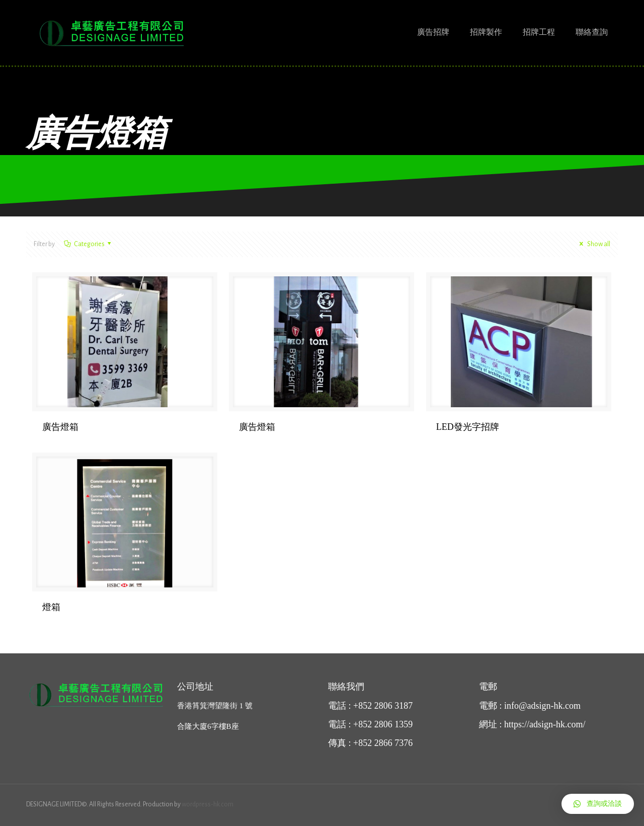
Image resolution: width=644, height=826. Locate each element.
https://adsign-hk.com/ (545, 724)
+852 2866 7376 (383, 743)
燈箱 (51, 607)
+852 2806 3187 (383, 706)
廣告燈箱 (60, 427)
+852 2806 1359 (383, 724)
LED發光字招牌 (468, 427)
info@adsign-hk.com (542, 706)
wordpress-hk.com (208, 804)
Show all (593, 244)
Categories (88, 244)
